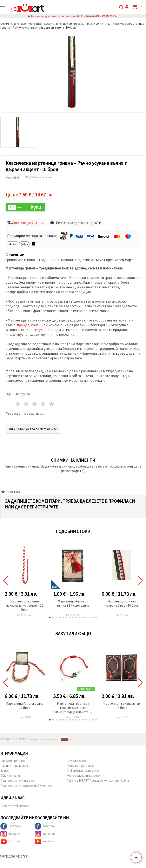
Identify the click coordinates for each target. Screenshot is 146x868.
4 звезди (43, 404)
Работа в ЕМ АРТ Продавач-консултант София (98, 781)
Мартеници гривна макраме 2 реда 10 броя (122, 604)
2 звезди (26, 404)
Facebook (11, 827)
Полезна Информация (15, 806)
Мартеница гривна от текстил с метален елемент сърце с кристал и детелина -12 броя (73, 708)
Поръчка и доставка (80, 766)
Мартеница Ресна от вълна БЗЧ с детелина (73, 604)
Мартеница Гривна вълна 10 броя (25, 706)
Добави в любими (39, 177)
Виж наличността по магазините (33, 429)
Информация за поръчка (83, 771)
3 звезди (35, 404)
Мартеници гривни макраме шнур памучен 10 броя (25, 606)
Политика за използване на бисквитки (26, 786)
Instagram (11, 834)
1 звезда (18, 404)
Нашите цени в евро (14, 766)
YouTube (10, 842)
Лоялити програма (13, 761)
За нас (5, 771)
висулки (40, 330)
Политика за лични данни (18, 781)
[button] (50, 618)
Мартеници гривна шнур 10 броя (122, 706)
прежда (23, 325)
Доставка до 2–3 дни (28, 223)
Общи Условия (10, 776)
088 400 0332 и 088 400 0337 (100, 16)
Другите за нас (77, 761)
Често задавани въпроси (83, 776)
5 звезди (52, 404)
